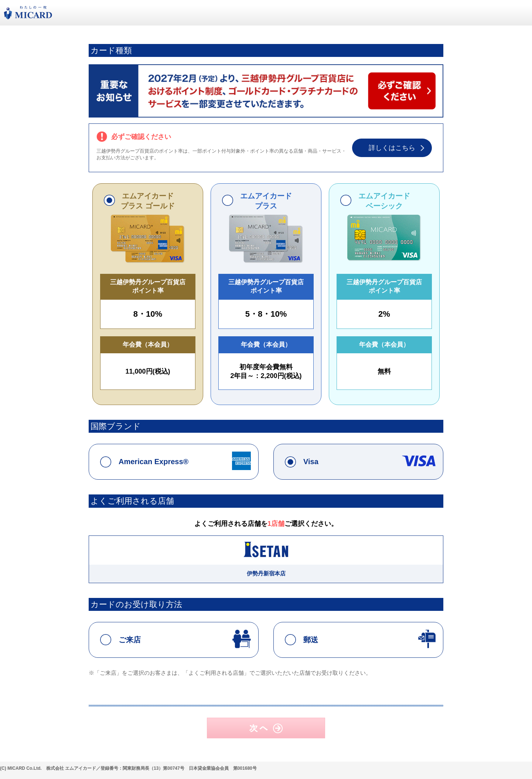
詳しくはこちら (392, 148)
